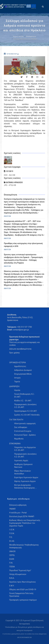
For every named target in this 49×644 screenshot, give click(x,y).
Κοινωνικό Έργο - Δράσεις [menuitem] (25, 435)
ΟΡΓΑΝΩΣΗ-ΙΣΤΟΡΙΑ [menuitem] (18, 363)
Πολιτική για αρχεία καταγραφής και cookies (24, 344)
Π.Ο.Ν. (12, 533)
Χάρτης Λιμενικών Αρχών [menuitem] (25, 481)
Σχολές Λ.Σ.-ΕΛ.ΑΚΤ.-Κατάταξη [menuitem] (27, 415)
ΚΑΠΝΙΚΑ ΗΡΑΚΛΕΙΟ (13, 182)
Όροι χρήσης (15, 353)
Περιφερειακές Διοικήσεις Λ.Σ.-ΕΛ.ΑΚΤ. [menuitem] (25, 406)
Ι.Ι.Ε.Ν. (12, 530)
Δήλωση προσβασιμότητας (20, 349)
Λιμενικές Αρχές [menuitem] (21, 461)
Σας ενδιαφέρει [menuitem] (21, 427)
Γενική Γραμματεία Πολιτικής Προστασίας (21, 595)
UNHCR (12, 551)
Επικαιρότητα (31, 37)
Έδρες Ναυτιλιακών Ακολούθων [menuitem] (23, 472)
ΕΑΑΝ (12, 559)
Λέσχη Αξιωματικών (18, 574)
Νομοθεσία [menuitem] (19, 439)
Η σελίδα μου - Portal (18, 513)
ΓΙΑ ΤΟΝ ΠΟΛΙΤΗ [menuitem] (16, 420)
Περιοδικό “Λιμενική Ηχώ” (20, 570)
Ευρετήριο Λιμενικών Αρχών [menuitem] (26, 477)
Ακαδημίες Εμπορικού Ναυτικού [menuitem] (23, 466)
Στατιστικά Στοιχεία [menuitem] (23, 431)
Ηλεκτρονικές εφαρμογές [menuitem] (25, 423)
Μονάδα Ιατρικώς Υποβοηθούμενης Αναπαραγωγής (24, 546)
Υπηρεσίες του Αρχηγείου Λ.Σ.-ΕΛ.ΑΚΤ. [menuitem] (25, 449)
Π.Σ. (11, 537)
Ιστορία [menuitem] (17, 378)
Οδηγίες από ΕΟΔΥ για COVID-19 (23, 589)
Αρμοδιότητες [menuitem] (20, 366)
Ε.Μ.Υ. (12, 586)
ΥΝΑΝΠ (12, 509)
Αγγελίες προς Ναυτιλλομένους (23, 582)
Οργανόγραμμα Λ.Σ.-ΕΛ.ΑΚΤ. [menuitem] (26, 411)
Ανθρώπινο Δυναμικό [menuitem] (23, 370)
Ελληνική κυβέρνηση (18, 505)
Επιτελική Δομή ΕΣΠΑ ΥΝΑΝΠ (22, 516)
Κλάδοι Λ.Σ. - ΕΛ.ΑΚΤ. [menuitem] (23, 401)
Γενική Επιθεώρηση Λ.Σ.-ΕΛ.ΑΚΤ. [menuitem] (24, 395)
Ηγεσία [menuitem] (17, 390)
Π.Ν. (11, 563)
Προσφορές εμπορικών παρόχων (23, 600)
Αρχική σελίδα (18, 37)
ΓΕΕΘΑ (12, 567)
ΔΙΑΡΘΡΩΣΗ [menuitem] (14, 386)
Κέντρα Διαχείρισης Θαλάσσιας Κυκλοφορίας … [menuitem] (25, 486)
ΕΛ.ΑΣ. (12, 541)
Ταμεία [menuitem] (17, 382)
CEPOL (12, 555)
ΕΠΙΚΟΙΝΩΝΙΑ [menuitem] (15, 444)
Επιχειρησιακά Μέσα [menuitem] (23, 374)
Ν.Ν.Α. (12, 578)
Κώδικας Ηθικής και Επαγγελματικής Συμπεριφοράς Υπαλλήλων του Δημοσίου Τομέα (25, 523)
